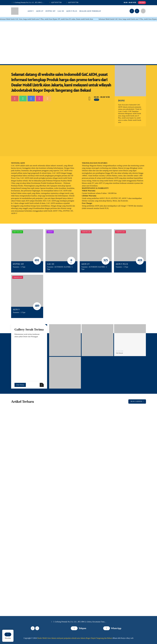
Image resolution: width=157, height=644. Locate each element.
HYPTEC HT (18, 264)
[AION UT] (96, 245)
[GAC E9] (61, 245)
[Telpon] (55, 3)
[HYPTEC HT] (27, 245)
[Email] (48, 99)
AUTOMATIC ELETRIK (62, 267)
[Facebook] (131, 11)
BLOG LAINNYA (138, 401)
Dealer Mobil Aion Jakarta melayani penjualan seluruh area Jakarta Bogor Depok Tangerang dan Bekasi (75, 638)
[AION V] (27, 291)
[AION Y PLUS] (130, 245)
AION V (16, 310)
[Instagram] (137, 11)
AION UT (86, 264)
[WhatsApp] (72, 3)
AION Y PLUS (122, 264)
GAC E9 (51, 264)
